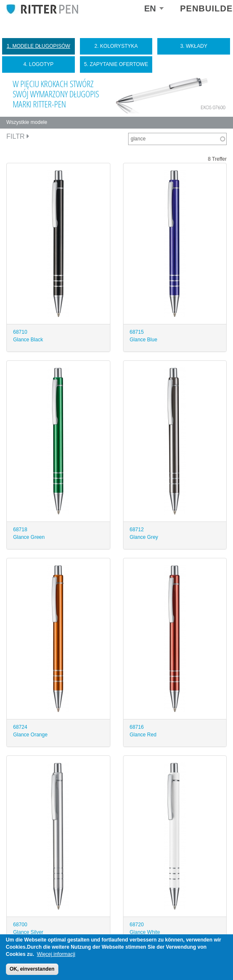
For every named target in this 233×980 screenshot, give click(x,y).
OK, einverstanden (32, 969)
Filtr (18, 136)
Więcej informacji (56, 954)
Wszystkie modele (27, 122)
